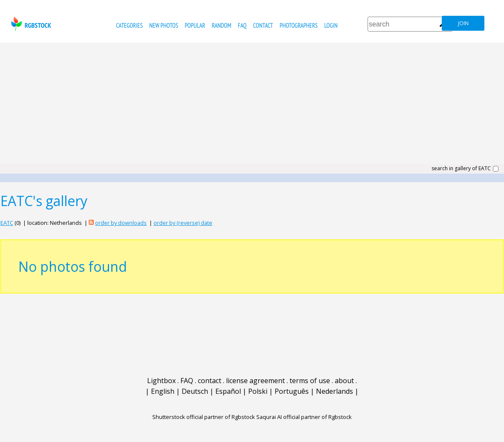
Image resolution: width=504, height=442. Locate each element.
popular (195, 25)
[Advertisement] (252, 107)
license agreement (255, 381)
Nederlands (335, 391)
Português (292, 391)
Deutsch (195, 391)
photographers (299, 25)
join (463, 23)
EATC (7, 223)
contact (263, 25)
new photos (164, 25)
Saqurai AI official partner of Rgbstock (304, 417)
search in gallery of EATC (461, 169)
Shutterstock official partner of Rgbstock (204, 417)
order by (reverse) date (183, 223)
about (344, 381)
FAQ (242, 25)
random (222, 25)
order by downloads (121, 223)
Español (228, 391)
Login (331, 25)
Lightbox (161, 381)
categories (129, 25)
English (163, 391)
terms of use (310, 381)
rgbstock (30, 24)
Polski (258, 391)
